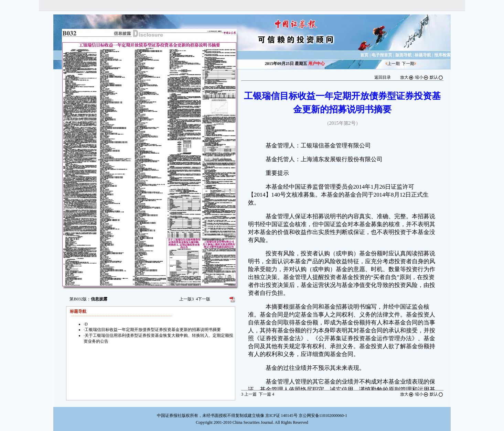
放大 (407, 77)
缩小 (422, 77)
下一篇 (266, 394)
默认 (437, 77)
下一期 (408, 64)
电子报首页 (382, 55)
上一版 (186, 299)
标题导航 (423, 55)
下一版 (203, 299)
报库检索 (442, 55)
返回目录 (383, 77)
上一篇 (249, 394)
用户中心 (317, 64)
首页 (364, 55)
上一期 (394, 64)
